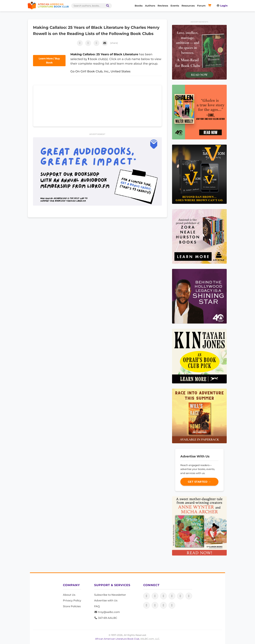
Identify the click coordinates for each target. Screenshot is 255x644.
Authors (150, 6)
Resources (188, 6)
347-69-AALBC (106, 618)
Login (222, 6)
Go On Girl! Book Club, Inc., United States (100, 71)
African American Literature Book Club (117, 639)
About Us (69, 595)
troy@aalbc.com (107, 612)
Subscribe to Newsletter (110, 595)
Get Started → (199, 482)
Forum (201, 6)
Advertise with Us (106, 600)
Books (139, 6)
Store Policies (72, 606)
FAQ (97, 606)
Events (175, 6)
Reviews (163, 6)
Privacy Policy (72, 600)
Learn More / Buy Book (49, 60)
